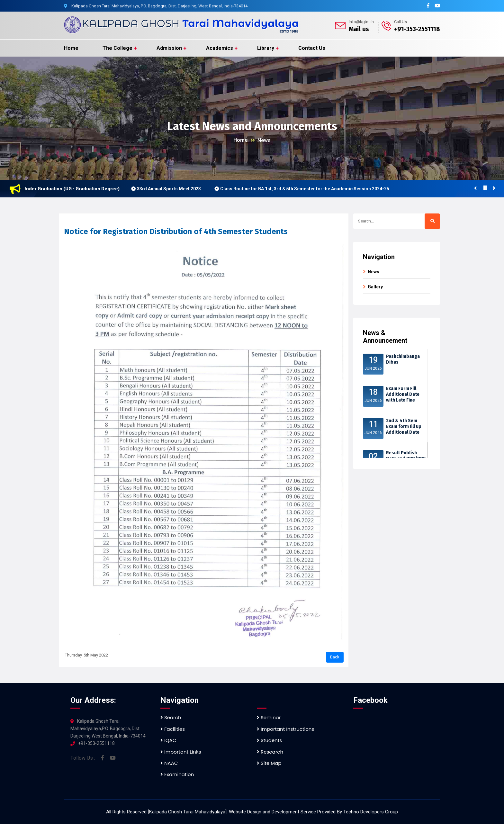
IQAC (168, 740)
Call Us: (401, 22)
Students (269, 740)
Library (266, 48)
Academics (220, 48)
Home (71, 48)
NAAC (169, 763)
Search (171, 717)
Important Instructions (285, 729)
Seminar (269, 717)
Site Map (269, 763)
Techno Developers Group (371, 812)
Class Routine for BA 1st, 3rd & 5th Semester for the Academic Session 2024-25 (308, 189)
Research (270, 752)
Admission (169, 48)
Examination (177, 774)
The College (117, 48)
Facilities (173, 729)
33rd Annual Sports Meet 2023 (172, 189)
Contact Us (312, 48)
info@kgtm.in (361, 22)
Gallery (375, 287)
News (264, 140)
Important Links (181, 752)
